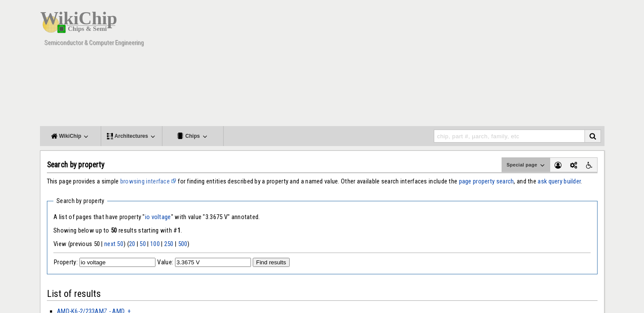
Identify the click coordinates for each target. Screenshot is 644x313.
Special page (526, 165)
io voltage (158, 217)
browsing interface (145, 181)
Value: (165, 262)
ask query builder (559, 181)
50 (143, 244)
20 (132, 244)
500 (183, 244)
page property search (487, 181)
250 (169, 244)
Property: (66, 262)
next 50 (114, 244)
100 (155, 244)
